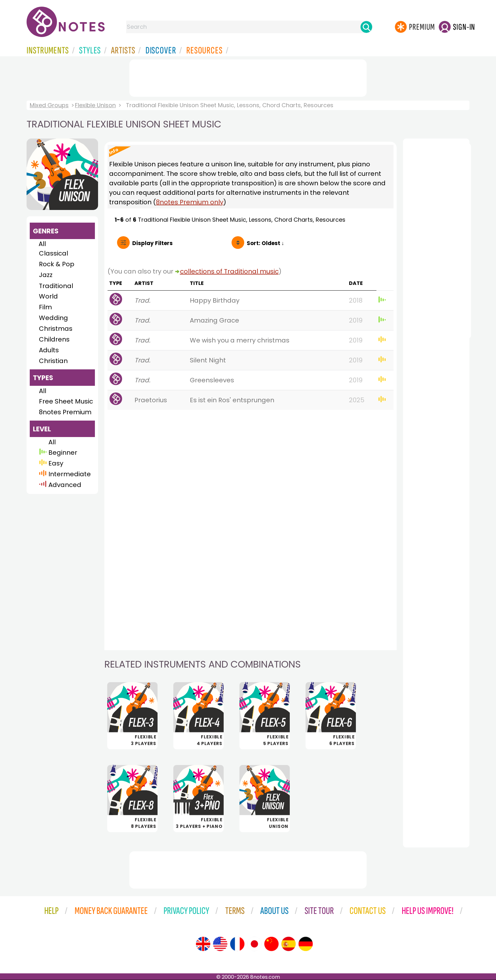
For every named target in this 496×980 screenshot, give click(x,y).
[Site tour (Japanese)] (254, 944)
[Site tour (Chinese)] (271, 944)
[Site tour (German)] (306, 944)
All (42, 244)
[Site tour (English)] (203, 944)
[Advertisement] (248, 77)
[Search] (366, 27)
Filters (152, 243)
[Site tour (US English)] (220, 944)
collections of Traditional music (229, 271)
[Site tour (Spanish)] (288, 944)
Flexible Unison (95, 105)
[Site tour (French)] (237, 944)
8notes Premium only (190, 202)
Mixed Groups (49, 105)
